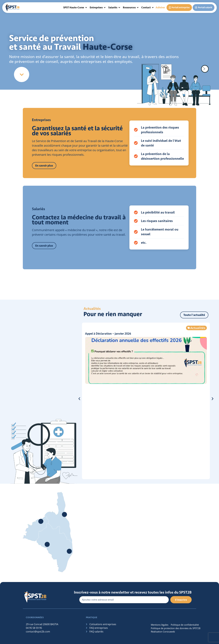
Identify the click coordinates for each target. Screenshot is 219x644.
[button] (79, 399)
